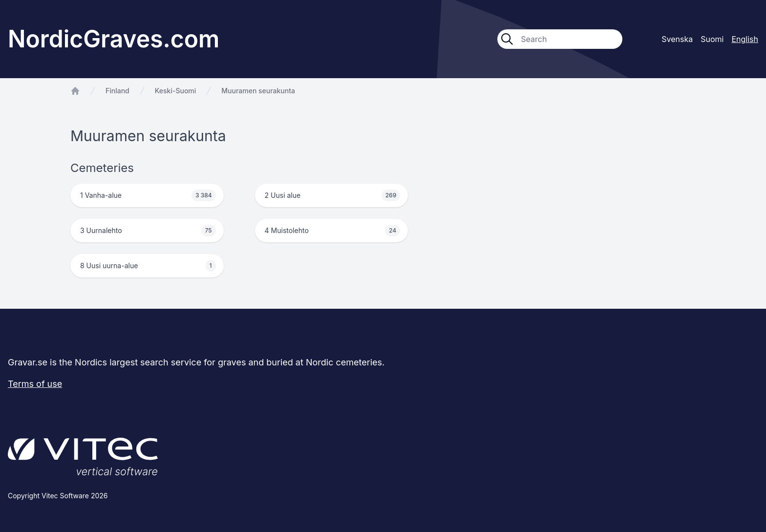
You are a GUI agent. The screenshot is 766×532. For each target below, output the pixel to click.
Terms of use (35, 384)
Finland (117, 91)
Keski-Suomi (176, 91)
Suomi (712, 39)
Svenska (677, 39)
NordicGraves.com (114, 39)
